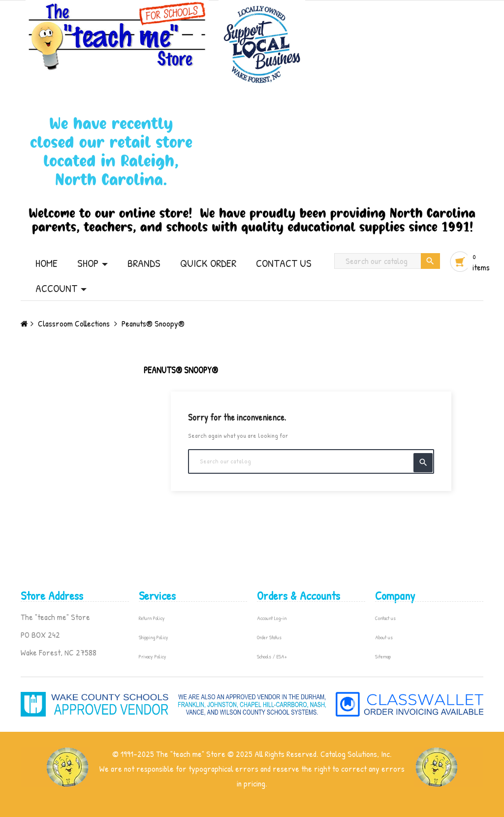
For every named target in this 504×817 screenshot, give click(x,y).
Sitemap (383, 656)
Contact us (385, 618)
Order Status (269, 637)
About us (384, 637)
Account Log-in (272, 618)
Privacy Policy (153, 656)
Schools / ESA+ (272, 656)
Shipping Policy (154, 637)
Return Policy (152, 618)
